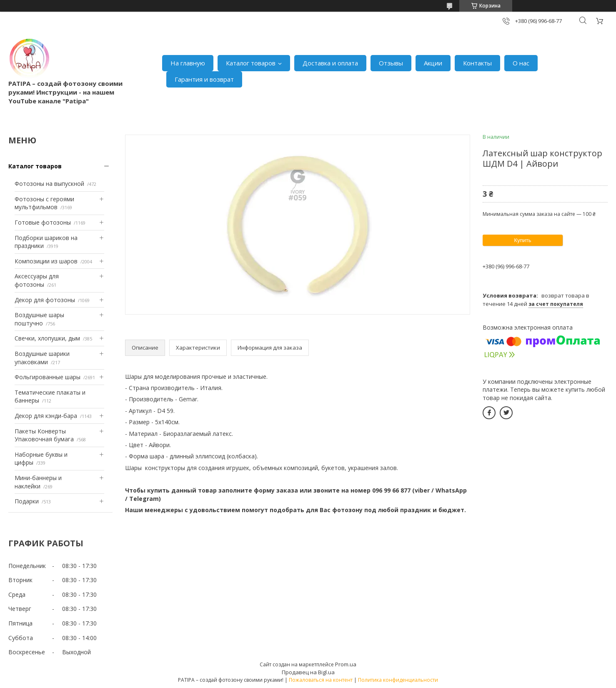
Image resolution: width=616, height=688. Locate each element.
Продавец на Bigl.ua (308, 672)
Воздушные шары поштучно (39, 319)
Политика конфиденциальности (398, 680)
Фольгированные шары (48, 377)
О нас (521, 63)
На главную (188, 63)
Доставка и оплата (330, 63)
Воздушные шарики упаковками (42, 358)
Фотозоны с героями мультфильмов (44, 203)
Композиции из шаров (46, 261)
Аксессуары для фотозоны (37, 280)
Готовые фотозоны (43, 222)
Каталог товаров (251, 63)
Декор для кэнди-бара (46, 416)
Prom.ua (346, 664)
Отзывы (391, 63)
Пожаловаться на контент (321, 680)
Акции (433, 63)
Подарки (27, 501)
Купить (522, 240)
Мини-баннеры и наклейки (38, 482)
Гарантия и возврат (204, 79)
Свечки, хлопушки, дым (47, 338)
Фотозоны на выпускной (49, 184)
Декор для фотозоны (45, 300)
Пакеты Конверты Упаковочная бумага (44, 435)
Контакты (477, 63)
